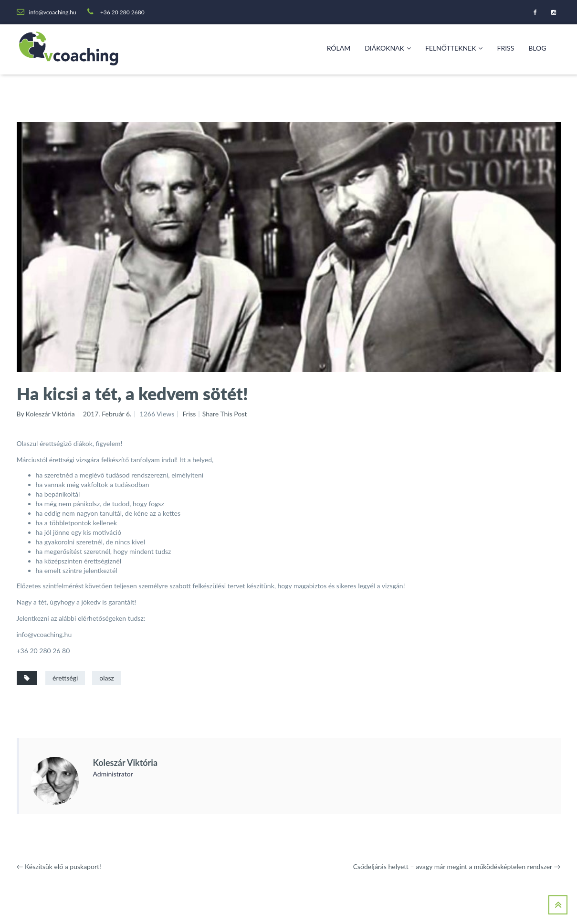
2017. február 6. (107, 414)
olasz (107, 678)
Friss (505, 48)
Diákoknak (388, 48)
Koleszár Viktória (126, 763)
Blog (537, 48)
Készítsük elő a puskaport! (59, 866)
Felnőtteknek (454, 48)
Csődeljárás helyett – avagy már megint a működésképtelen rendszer (457, 866)
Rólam (339, 48)
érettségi (65, 678)
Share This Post (225, 414)
